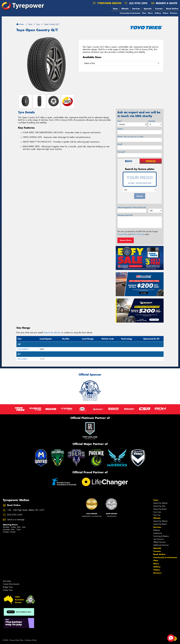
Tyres (115, 9)
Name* (120, 129)
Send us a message (16, 520)
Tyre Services (158, 539)
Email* (120, 144)
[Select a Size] (121, 63)
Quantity (152, 121)
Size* (120, 121)
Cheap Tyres (8, 590)
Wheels (125, 9)
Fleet (144, 13)
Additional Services (161, 545)
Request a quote (164, 3)
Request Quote (126, 240)
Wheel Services (159, 542)
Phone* (130, 137)
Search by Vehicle (160, 503)
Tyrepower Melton (107, 3)
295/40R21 (23, 359)
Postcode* (121, 152)
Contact (159, 9)
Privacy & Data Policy (16, 640)
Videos (166, 13)
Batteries (157, 530)
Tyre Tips (157, 515)
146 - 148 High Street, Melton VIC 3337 (26, 510)
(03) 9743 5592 (138, 3)
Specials (148, 9)
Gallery (158, 13)
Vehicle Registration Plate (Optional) (132, 207)
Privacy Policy (123, 234)
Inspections (158, 533)
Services (136, 9)
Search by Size (159, 506)
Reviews (174, 13)
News (150, 13)
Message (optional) (125, 215)
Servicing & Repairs (161, 536)
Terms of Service (138, 234)
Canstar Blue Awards (11, 584)
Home (20, 24)
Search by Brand (160, 509)
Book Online (172, 9)
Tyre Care (157, 512)
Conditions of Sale (30, 640)
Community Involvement (130, 13)
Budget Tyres (8, 587)
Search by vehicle (52, 333)
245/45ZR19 (23, 349)
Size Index (7, 581)
